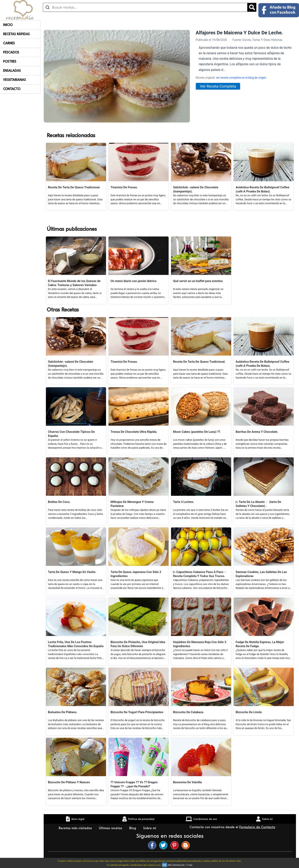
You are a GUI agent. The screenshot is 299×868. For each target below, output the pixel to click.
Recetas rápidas (16, 34)
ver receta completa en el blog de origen (241, 78)
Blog (133, 828)
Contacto (12, 89)
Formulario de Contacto (257, 827)
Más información (176, 865)
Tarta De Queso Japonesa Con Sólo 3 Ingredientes (136, 574)
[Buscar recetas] (145, 7)
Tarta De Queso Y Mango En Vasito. (72, 572)
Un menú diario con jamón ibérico (133, 281)
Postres (10, 62)
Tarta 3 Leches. (184, 502)
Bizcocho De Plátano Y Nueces (69, 782)
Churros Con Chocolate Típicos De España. (71, 434)
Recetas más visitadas (76, 828)
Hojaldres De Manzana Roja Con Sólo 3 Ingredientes (200, 644)
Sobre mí (150, 828)
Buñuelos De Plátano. (63, 712)
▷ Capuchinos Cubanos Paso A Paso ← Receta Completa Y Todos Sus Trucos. (200, 574)
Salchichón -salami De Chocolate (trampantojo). (196, 189)
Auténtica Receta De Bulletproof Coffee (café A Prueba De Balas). (263, 189)
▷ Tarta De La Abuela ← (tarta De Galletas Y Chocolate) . (258, 504)
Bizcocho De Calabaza (188, 712)
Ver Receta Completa (218, 86)
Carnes (9, 43)
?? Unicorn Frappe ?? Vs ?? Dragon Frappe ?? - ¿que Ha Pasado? (134, 784)
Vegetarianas (14, 80)
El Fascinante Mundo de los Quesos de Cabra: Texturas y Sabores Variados (74, 283)
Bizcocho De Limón (249, 712)
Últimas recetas (111, 828)
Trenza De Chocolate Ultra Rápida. (134, 432)
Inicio (8, 25)
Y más (189, 865)
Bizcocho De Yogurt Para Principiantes (137, 712)
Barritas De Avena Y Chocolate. (257, 432)
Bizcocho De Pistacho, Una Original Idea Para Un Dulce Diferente (138, 644)
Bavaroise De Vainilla (187, 782)
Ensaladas (12, 71)
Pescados (11, 52)
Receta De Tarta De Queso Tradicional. (74, 187)
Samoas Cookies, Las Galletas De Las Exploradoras (261, 574)
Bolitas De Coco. (59, 502)
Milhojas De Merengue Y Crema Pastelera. (132, 504)
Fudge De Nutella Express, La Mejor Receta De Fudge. (260, 644)
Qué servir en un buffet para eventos (198, 281)
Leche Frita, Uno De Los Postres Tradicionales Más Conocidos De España (76, 644)
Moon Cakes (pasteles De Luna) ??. (197, 432)
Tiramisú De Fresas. (124, 187)
